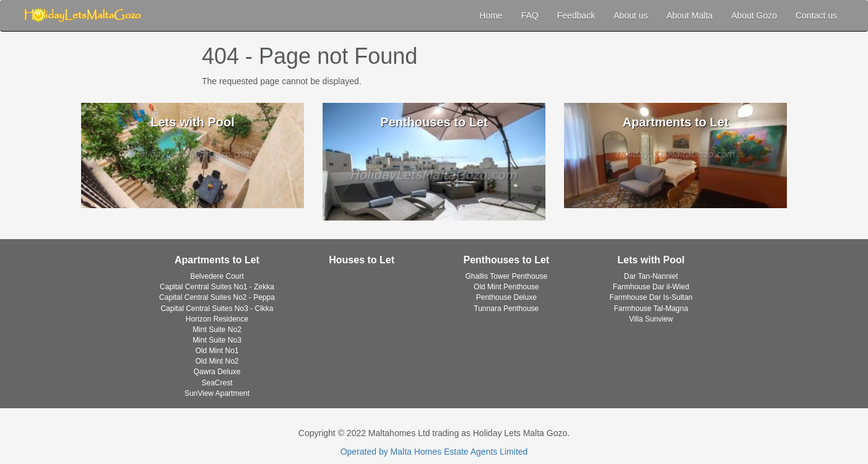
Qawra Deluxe (217, 372)
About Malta (689, 15)
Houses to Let (362, 260)
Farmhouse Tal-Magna (651, 309)
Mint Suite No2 (217, 330)
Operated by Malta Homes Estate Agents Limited (434, 452)
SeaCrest (217, 383)
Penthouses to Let (506, 260)
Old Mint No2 (217, 361)
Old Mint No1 (217, 351)
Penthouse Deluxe (506, 297)
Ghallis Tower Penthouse (507, 276)
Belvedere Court (217, 276)
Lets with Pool (651, 260)
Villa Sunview (651, 319)
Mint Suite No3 (217, 340)
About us (631, 15)
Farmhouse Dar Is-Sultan (651, 297)
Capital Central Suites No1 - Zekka (217, 287)
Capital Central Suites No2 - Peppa (217, 297)
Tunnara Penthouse (506, 309)
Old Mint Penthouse (506, 287)
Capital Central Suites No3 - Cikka (217, 309)
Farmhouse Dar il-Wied (651, 287)
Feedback (576, 15)
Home (491, 15)
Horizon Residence (217, 319)
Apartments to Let (217, 260)
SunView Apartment (217, 393)
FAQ (530, 15)
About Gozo (754, 15)
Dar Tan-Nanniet (651, 276)
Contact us (816, 15)
